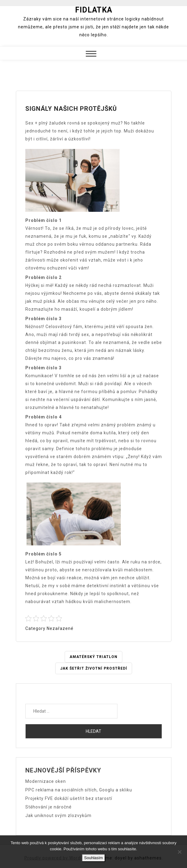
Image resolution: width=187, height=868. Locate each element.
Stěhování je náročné (49, 807)
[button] (91, 54)
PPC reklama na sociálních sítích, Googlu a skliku (79, 790)
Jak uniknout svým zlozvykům (58, 816)
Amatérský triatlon (93, 657)
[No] (179, 852)
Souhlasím (93, 858)
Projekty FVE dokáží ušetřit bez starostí (69, 798)
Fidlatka (94, 10)
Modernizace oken (46, 781)
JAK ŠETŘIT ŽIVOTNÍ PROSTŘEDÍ (94, 668)
